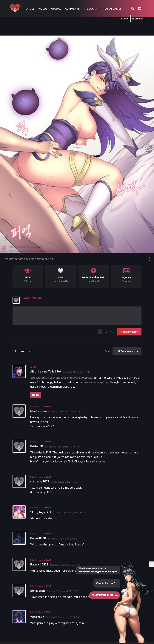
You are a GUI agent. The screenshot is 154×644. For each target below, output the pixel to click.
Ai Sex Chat (91, 9)
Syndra (126, 277)
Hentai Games (112, 9)
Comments (73, 9)
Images (30, 9)
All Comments (125, 351)
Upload (56, 9)
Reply (36, 395)
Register (137, 19)
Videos (43, 9)
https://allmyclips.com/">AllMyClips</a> (61, 461)
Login (125, 19)
